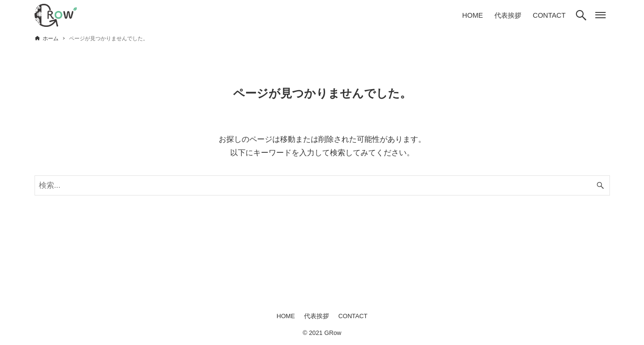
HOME (286, 316)
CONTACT (353, 316)
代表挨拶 (316, 316)
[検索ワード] (322, 185)
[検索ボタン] (581, 15)
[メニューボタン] (600, 15)
